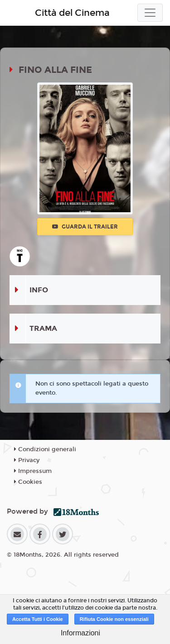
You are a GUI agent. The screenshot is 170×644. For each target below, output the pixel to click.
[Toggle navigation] (150, 13)
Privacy (27, 460)
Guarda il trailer (85, 227)
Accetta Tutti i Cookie (38, 619)
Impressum (33, 471)
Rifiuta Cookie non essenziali (114, 619)
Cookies (28, 482)
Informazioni (80, 633)
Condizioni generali (45, 449)
